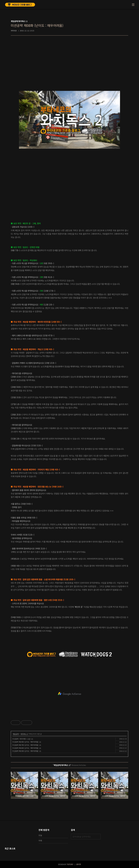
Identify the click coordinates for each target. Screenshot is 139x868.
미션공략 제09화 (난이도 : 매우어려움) (25, 742)
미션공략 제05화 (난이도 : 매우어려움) (25, 751)
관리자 (79, 864)
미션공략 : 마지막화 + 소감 (21, 739)
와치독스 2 (24, 734)
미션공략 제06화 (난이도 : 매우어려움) (25, 748)
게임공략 (16, 734)
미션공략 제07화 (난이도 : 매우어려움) (25, 745)
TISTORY (70, 864)
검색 (98, 837)
